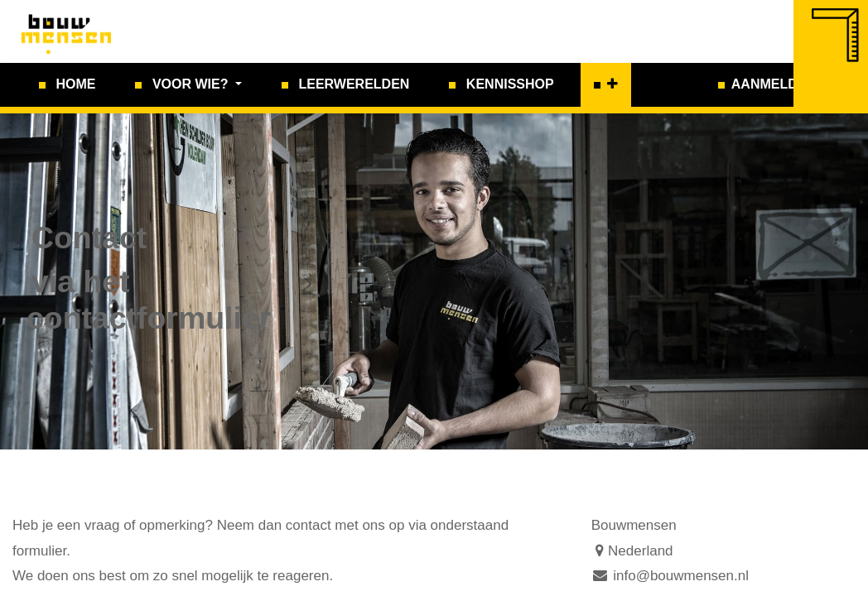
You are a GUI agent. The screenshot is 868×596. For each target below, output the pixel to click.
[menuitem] (67, 85)
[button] (606, 85)
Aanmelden (774, 84)
